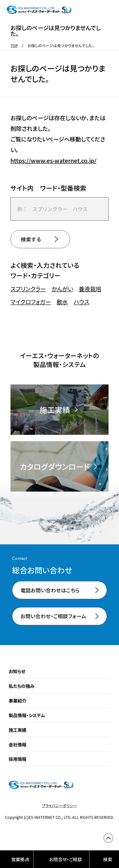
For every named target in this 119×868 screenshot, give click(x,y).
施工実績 (18, 730)
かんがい (62, 289)
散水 (62, 302)
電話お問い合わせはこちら (50, 590)
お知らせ (17, 671)
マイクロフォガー (31, 302)
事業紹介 (18, 700)
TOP (14, 45)
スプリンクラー (28, 289)
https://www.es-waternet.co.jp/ (53, 160)
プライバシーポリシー (59, 805)
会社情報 (18, 744)
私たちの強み (22, 686)
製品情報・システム (27, 715)
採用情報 (18, 759)
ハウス (81, 302)
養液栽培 (90, 289)
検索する (31, 239)
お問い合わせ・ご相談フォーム (53, 616)
